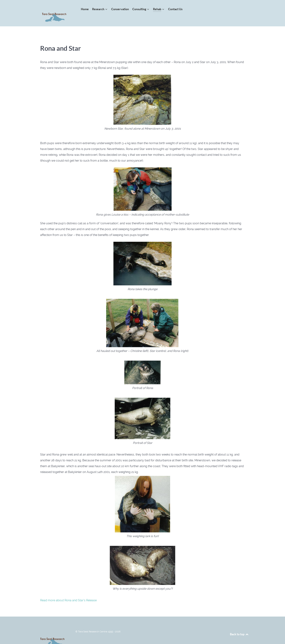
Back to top (239, 626)
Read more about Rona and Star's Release (68, 592)
